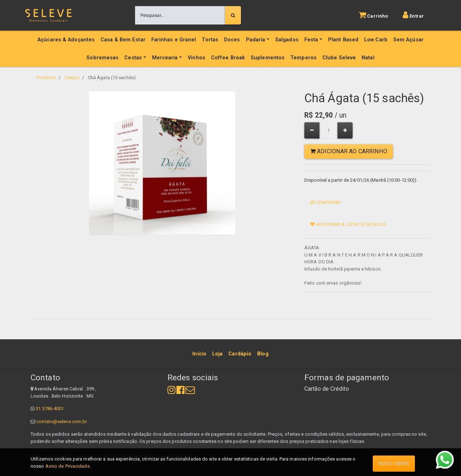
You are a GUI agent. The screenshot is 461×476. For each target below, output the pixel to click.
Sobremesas (102, 58)
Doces (232, 40)
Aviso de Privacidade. (68, 466)
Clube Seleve (339, 58)
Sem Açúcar (408, 40)
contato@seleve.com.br (62, 421)
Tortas (210, 40)
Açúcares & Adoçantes (66, 40)
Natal (368, 58)
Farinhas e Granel (174, 40)
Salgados (287, 40)
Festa (311, 40)
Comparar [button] (325, 202)
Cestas (133, 58)
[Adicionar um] (345, 130)
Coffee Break (228, 58)
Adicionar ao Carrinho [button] (349, 151)
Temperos (303, 58)
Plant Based (343, 40)
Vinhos (196, 58)
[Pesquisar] (233, 15)
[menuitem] (199, 354)
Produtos (46, 78)
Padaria (256, 40)
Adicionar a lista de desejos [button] (348, 224)
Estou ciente (394, 464)
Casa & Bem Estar (123, 40)
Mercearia (165, 58)
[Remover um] (312, 130)
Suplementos (268, 58)
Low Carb (376, 40)
